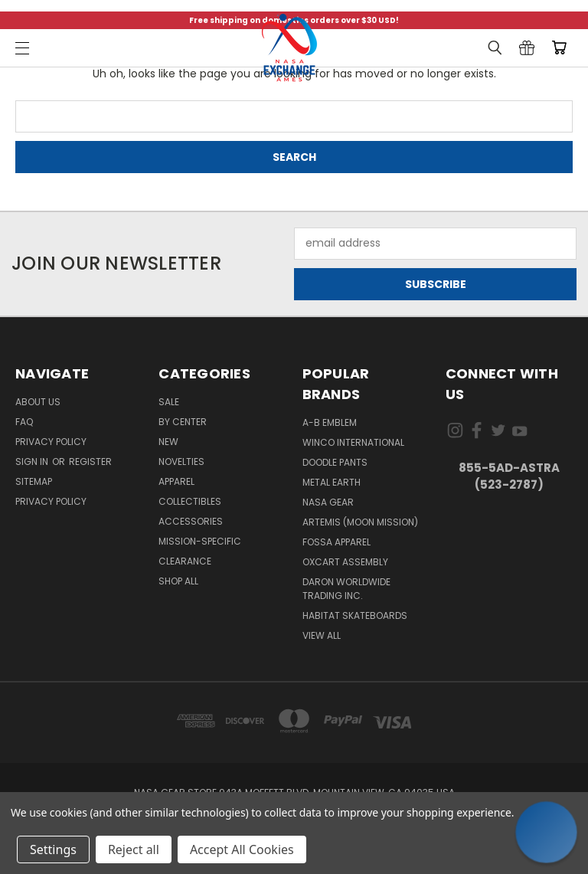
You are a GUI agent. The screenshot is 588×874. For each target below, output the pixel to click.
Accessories (191, 521)
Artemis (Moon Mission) (360, 522)
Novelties (181, 462)
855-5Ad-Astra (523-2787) (509, 476)
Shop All (178, 581)
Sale (169, 402)
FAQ (24, 422)
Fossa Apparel (336, 542)
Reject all (134, 849)
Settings (53, 849)
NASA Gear (328, 502)
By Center (183, 422)
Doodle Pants (335, 462)
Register (90, 462)
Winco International (353, 442)
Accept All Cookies (242, 849)
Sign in (33, 462)
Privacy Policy (51, 442)
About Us (38, 402)
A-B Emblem (330, 422)
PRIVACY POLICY (51, 501)
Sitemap (34, 481)
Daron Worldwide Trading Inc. (346, 589)
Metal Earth (332, 482)
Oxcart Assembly (345, 562)
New (168, 442)
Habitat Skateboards (355, 615)
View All (322, 635)
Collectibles (190, 501)
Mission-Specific (200, 541)
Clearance (185, 561)
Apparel (176, 481)
